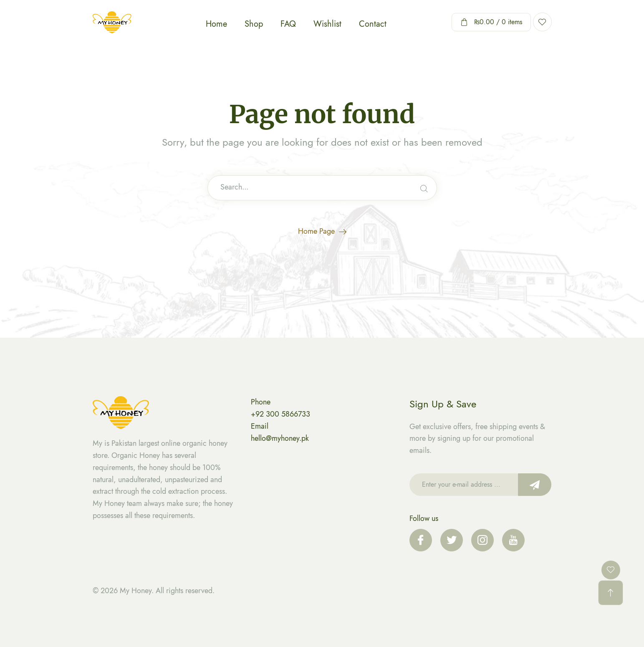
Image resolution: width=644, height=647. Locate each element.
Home (216, 24)
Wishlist (327, 24)
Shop (254, 24)
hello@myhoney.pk (280, 438)
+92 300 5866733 (280, 414)
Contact (373, 24)
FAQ (288, 24)
